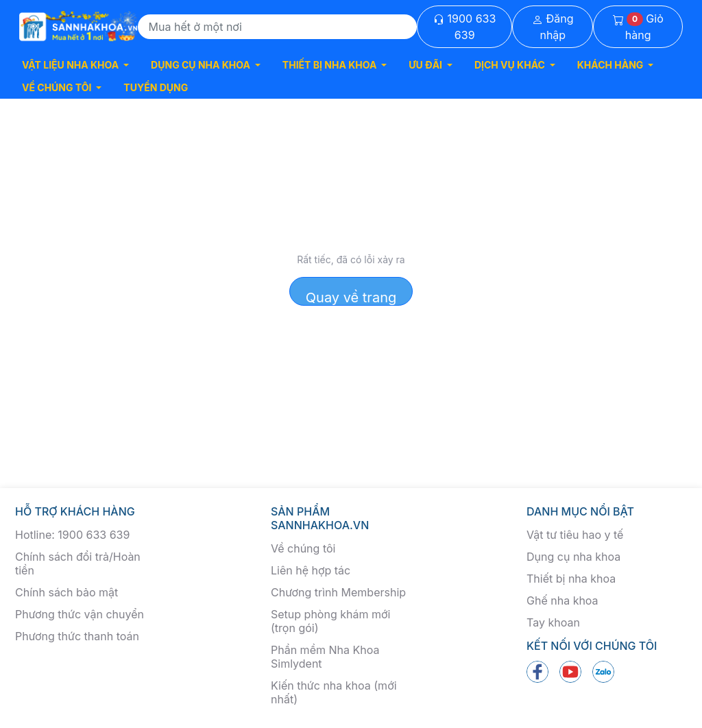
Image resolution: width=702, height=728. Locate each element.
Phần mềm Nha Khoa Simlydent (325, 657)
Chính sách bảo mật (66, 592)
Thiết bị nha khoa (571, 579)
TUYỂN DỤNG (156, 87)
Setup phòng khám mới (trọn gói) (330, 621)
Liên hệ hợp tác (311, 570)
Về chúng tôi (303, 548)
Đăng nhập (553, 27)
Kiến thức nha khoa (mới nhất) (334, 692)
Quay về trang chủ (351, 298)
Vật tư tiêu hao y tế (575, 535)
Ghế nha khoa (562, 600)
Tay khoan (553, 622)
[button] (75, 65)
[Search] (278, 27)
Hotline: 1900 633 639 (72, 535)
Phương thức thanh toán (77, 636)
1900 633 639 (464, 27)
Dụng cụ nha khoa (573, 557)
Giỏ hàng (638, 27)
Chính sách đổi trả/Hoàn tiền (78, 563)
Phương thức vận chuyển (80, 614)
